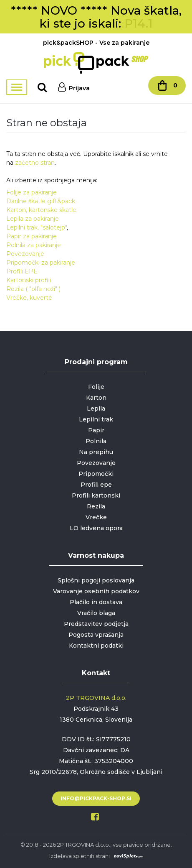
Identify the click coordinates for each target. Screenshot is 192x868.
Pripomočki (96, 474)
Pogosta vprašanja (96, 635)
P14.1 (139, 23)
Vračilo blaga (96, 613)
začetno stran (35, 163)
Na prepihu (96, 452)
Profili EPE (22, 271)
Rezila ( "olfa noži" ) (33, 289)
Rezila (96, 506)
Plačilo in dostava (96, 602)
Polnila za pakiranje (34, 245)
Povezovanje (25, 254)
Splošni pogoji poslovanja (96, 580)
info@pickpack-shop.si (96, 798)
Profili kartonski (96, 495)
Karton (96, 398)
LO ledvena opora (96, 528)
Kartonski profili (29, 280)
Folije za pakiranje (32, 192)
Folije (96, 387)
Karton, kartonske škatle (41, 210)
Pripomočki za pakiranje (41, 263)
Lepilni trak (96, 419)
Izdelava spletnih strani (80, 856)
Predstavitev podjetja (96, 624)
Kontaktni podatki (96, 646)
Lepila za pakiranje (33, 219)
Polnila (96, 441)
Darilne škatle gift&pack (41, 201)
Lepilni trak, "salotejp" (37, 227)
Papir (96, 430)
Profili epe (96, 485)
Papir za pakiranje (32, 236)
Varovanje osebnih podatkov (96, 591)
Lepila (96, 408)
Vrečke (96, 517)
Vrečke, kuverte (29, 298)
